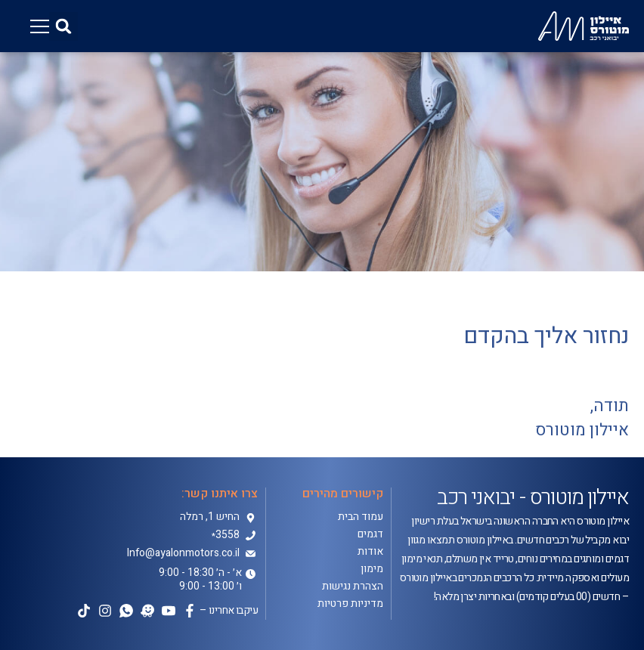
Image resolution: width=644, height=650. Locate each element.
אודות (370, 552)
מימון (372, 569)
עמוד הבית (361, 517)
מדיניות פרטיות (350, 604)
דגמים (370, 534)
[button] (63, 26)
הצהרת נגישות (353, 587)
